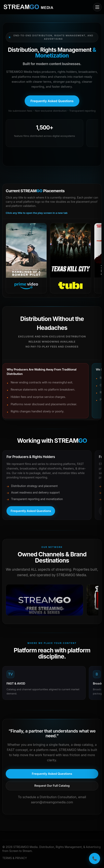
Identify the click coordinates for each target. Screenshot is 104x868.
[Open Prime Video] (26, 258)
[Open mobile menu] (97, 7)
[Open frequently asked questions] (52, 101)
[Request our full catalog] (52, 786)
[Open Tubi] (70, 258)
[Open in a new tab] (45, 600)
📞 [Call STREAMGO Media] (95, 858)
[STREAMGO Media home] (29, 7)
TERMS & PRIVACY (15, 858)
